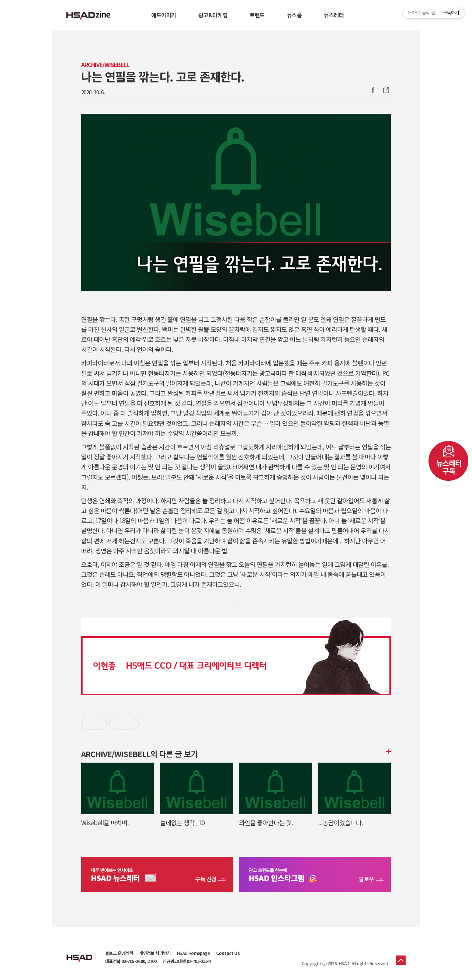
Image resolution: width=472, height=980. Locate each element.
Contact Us (228, 953)
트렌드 (257, 15)
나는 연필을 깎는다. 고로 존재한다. (163, 76)
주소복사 (385, 90)
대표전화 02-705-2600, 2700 (131, 961)
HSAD (79, 952)
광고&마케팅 (213, 15)
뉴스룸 (294, 15)
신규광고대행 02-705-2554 (186, 961)
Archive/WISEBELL (105, 65)
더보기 (387, 752)
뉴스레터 (334, 15)
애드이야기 (164, 15)
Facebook (373, 90)
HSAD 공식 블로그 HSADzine (88, 15)
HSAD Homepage (193, 953)
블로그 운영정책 (119, 953)
